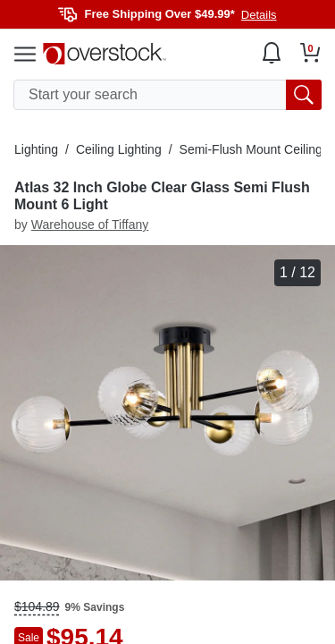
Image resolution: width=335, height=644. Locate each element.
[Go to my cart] (310, 53)
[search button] (304, 95)
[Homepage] (105, 54)
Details (259, 15)
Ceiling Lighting (119, 149)
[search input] (167, 95)
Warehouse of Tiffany (90, 225)
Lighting (36, 149)
